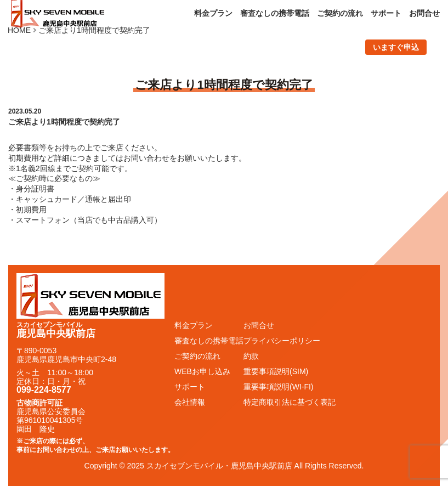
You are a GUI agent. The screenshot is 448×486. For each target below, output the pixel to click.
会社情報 (190, 402)
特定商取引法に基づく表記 (290, 402)
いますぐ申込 (396, 47)
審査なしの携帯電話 (275, 13)
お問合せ (424, 13)
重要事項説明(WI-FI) (279, 387)
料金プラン (213, 13)
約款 (251, 356)
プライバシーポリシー (282, 341)
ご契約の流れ (340, 13)
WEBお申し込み (202, 371)
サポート (386, 13)
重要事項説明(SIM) (276, 371)
